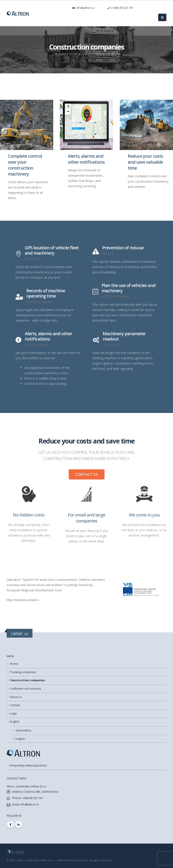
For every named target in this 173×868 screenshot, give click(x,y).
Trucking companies (23, 672)
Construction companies (28, 680)
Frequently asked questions (28, 765)
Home (14, 664)
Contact (15, 705)
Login (13, 713)
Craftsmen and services (26, 689)
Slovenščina (23, 730)
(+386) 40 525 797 (120, 8)
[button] (87, 474)
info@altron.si (83, 8)
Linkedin (19, 825)
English (15, 722)
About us (16, 697)
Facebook (10, 825)
